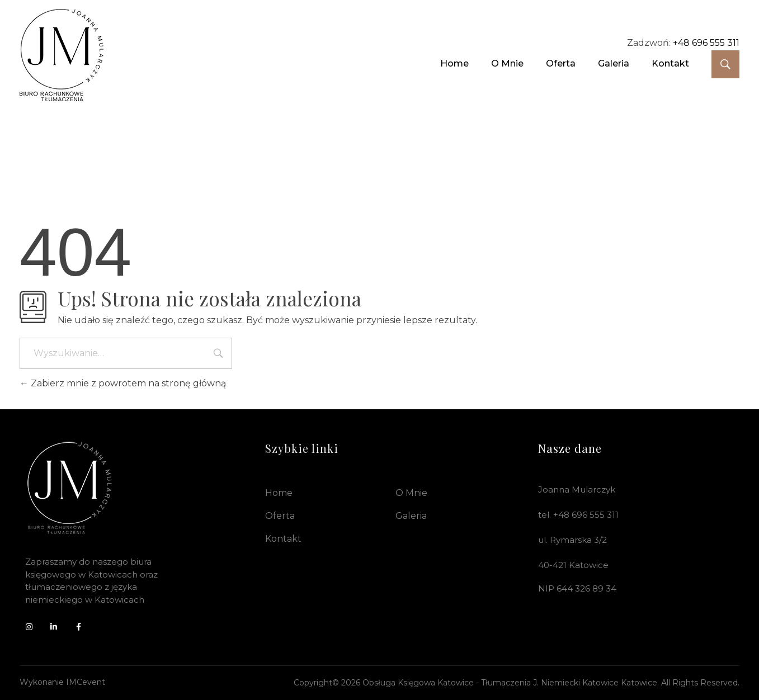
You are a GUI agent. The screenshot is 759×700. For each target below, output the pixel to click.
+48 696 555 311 (706, 43)
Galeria (411, 516)
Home (279, 493)
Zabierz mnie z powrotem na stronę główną (123, 383)
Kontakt (283, 539)
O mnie (411, 493)
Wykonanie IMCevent (62, 682)
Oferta (280, 516)
